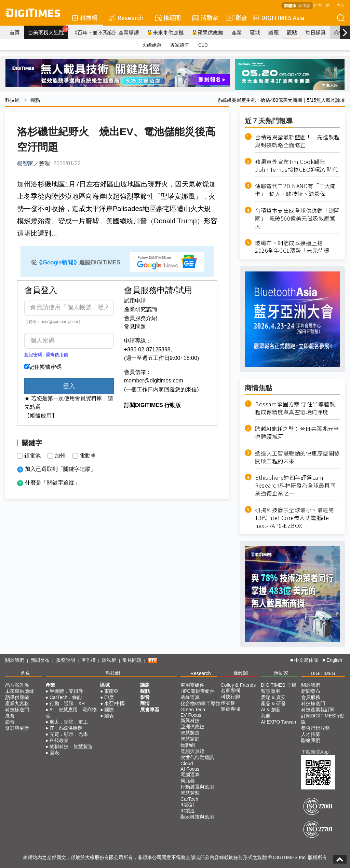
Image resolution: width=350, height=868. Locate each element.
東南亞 (111, 691)
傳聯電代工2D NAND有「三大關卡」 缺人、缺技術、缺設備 (295, 190)
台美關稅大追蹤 (48, 31)
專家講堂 (180, 45)
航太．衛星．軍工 (69, 722)
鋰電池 (32, 456)
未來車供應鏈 (165, 32)
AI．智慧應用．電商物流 (71, 713)
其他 (266, 716)
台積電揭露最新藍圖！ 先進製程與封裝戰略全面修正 (297, 141)
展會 (10, 716)
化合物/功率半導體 (200, 703)
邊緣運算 (190, 697)
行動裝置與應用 (197, 787)
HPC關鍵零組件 (198, 691)
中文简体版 (306, 660)
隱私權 (109, 660)
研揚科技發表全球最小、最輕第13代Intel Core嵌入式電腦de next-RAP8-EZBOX (294, 518)
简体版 (304, 5)
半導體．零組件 (66, 691)
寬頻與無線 (192, 751)
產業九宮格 (17, 703)
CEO (203, 45)
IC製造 (188, 811)
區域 (255, 32)
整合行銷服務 (315, 728)
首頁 (15, 32)
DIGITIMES (323, 673)
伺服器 (188, 781)
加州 (60, 456)
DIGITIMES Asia (279, 18)
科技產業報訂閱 (318, 710)
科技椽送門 (17, 710)
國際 (109, 710)
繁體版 (290, 5)
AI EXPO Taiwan (278, 722)
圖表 (54, 753)
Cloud (187, 764)
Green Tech (193, 710)
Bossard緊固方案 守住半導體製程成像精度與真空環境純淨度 (295, 408)
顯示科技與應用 (197, 817)
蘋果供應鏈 (207, 32)
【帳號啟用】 (41, 416)
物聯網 (188, 745)
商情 (339, 32)
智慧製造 (190, 733)
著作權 (89, 660)
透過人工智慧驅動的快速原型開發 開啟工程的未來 (297, 457)
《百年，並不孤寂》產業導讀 (105, 32)
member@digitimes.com (154, 381)
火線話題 (152, 45)
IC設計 (188, 804)
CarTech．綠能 (66, 697)
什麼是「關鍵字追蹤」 (52, 483)
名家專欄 (230, 690)
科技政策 (59, 740)
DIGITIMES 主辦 (278, 685)
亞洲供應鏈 (192, 727)
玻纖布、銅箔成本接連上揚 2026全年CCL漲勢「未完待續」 (295, 247)
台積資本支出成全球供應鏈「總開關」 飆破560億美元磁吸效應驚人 (297, 218)
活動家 (205, 18)
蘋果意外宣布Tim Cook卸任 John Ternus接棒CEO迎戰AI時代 (297, 166)
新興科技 (190, 720)
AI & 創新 (271, 710)
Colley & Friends (238, 685)
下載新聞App (315, 752)
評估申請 (321, 5)
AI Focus (190, 769)
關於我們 (15, 660)
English (334, 660)
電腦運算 (190, 774)
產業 (237, 32)
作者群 (228, 703)
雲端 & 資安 (273, 697)
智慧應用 (270, 691)
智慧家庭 (190, 739)
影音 (235, 18)
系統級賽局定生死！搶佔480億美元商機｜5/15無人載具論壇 (281, 100)
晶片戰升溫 (17, 685)
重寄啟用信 (57, 355)
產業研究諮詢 (140, 309)
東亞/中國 (115, 703)
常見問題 (135, 327)
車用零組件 (192, 685)
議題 (273, 32)
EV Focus (191, 715)
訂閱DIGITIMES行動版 (323, 719)
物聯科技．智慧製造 (71, 746)
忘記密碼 (33, 355)
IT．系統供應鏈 (66, 728)
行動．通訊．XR (67, 703)
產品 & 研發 (273, 703)
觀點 (292, 32)
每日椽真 (315, 32)
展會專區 (150, 710)
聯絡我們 (311, 740)
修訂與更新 (17, 728)
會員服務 (311, 697)
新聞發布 (40, 660)
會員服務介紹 (140, 318)
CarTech (189, 799)
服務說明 (66, 660)
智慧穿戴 (190, 793)
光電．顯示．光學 (69, 734)
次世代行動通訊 (197, 757)
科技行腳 (230, 697)
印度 (109, 697)
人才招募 (311, 734)
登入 (340, 5)
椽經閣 (168, 18)
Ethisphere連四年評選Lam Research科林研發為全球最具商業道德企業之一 (295, 485)
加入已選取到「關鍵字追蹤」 (60, 469)
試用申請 (135, 301)
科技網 (85, 18)
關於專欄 (230, 709)
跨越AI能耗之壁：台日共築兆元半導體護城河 (297, 433)
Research (126, 18)
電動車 (88, 456)
